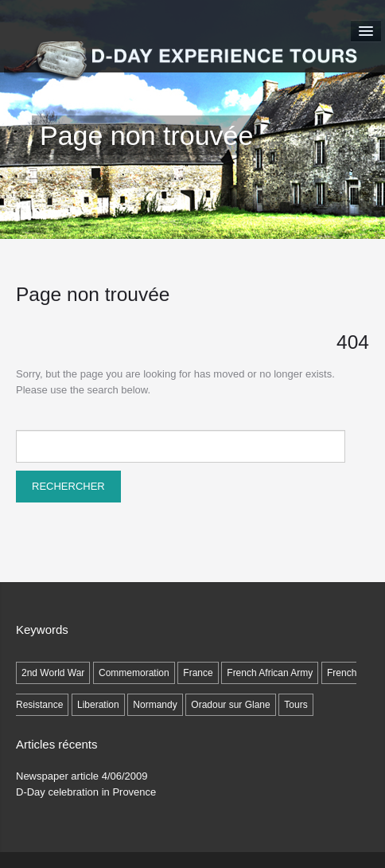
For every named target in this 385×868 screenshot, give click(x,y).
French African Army (270, 673)
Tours (296, 705)
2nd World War (53, 673)
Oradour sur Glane (230, 705)
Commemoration (134, 673)
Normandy (155, 705)
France (198, 673)
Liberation (98, 705)
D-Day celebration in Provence (86, 792)
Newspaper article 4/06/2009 (82, 776)
